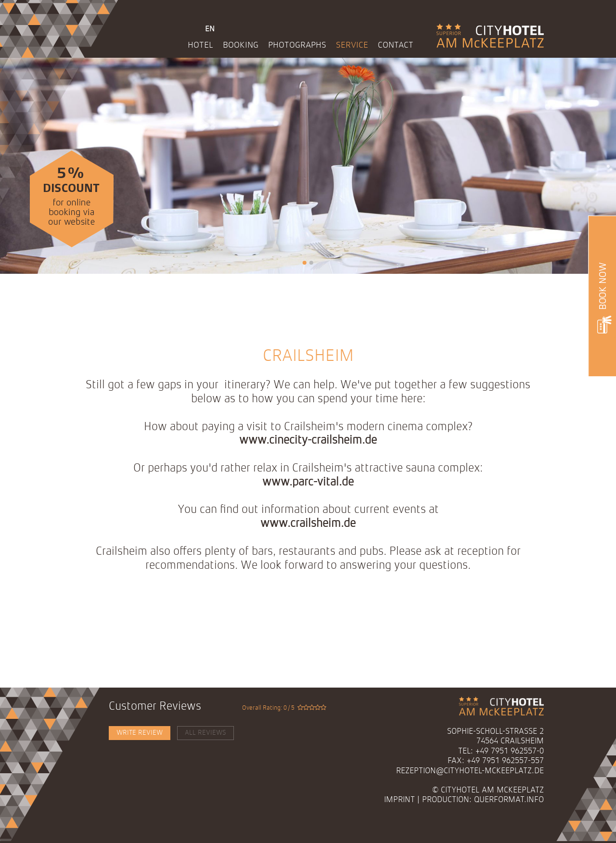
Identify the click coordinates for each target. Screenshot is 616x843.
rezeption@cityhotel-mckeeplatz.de (470, 771)
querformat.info (509, 800)
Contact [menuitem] (396, 45)
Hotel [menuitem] (200, 45)
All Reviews (205, 733)
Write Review (140, 733)
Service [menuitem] (352, 45)
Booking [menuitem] (241, 45)
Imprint (399, 800)
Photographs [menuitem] (297, 45)
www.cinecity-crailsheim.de (308, 441)
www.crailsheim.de (308, 524)
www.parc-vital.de (308, 483)
